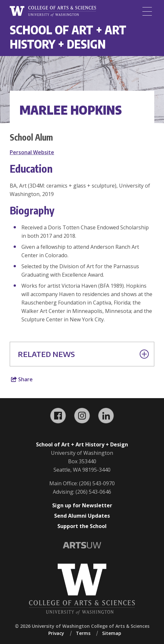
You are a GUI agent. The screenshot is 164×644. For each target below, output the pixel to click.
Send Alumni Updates (82, 516)
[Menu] (147, 11)
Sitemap (112, 633)
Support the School (82, 526)
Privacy (56, 633)
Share (22, 379)
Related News (83, 354)
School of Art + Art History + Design (68, 37)
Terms (83, 633)
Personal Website (32, 152)
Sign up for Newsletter (82, 505)
